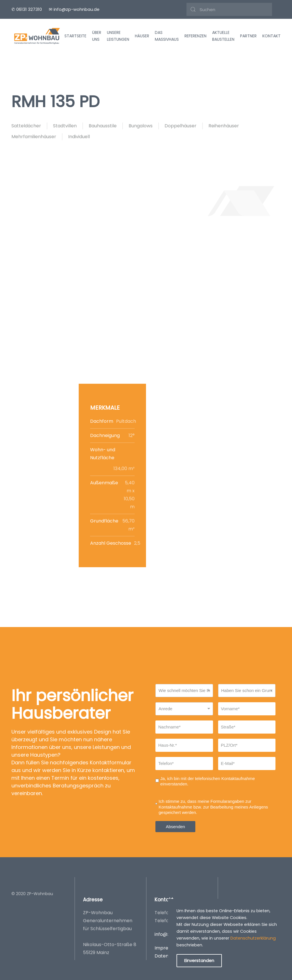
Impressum (167, 948)
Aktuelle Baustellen (223, 36)
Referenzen (195, 36)
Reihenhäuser (224, 126)
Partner (248, 36)
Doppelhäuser (181, 126)
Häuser (142, 36)
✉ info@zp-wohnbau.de (74, 9)
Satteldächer (26, 126)
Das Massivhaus (167, 36)
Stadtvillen (65, 126)
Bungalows (141, 126)
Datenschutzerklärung (253, 938)
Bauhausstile (103, 126)
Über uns (97, 36)
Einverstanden (199, 960)
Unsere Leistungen (118, 36)
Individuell (79, 137)
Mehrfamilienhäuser (34, 137)
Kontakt (271, 36)
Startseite (75, 36)
